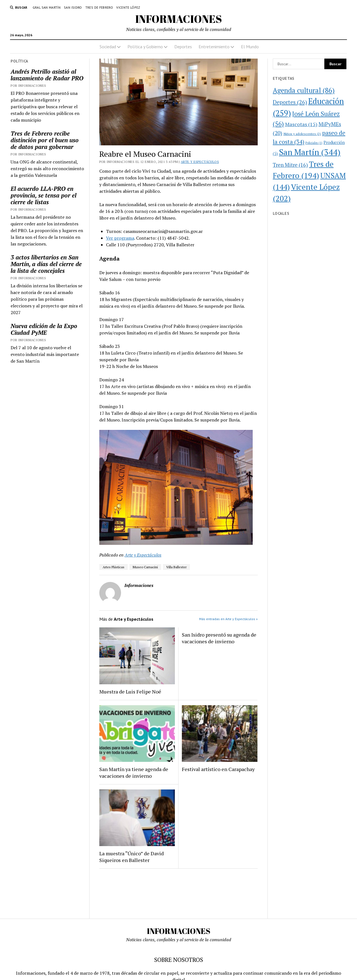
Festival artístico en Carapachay (218, 769)
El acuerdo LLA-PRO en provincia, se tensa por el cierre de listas (44, 195)
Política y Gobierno (145, 47)
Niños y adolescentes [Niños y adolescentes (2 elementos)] (302, 134)
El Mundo (250, 47)
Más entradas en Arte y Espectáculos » (228, 619)
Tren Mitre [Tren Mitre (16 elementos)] (290, 165)
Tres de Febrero (99, 7)
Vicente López (128, 7)
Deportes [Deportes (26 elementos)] (290, 102)
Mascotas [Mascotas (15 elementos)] (301, 124)
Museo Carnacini (145, 567)
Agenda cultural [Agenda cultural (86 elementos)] (304, 90)
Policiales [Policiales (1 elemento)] (314, 143)
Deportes (183, 47)
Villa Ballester (176, 567)
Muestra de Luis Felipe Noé (130, 692)
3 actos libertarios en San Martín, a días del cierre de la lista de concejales (46, 264)
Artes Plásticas (114, 567)
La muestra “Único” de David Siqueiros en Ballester (132, 857)
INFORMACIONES (179, 19)
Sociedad (108, 47)
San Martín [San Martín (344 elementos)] (310, 152)
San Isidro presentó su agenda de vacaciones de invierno (219, 638)
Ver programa (120, 238)
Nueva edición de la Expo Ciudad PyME (44, 329)
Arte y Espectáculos (200, 162)
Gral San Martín (47, 7)
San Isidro (73, 7)
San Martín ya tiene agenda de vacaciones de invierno (134, 772)
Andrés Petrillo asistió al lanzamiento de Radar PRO (47, 75)
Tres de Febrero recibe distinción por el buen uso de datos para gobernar (45, 140)
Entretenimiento (214, 47)
